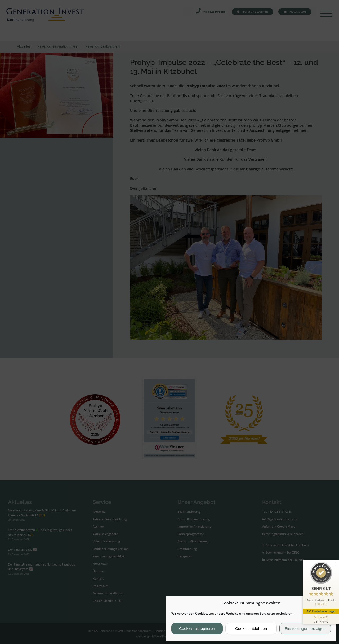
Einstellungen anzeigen (305, 628)
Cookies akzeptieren (197, 628)
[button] (328, 603)
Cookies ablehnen (251, 628)
